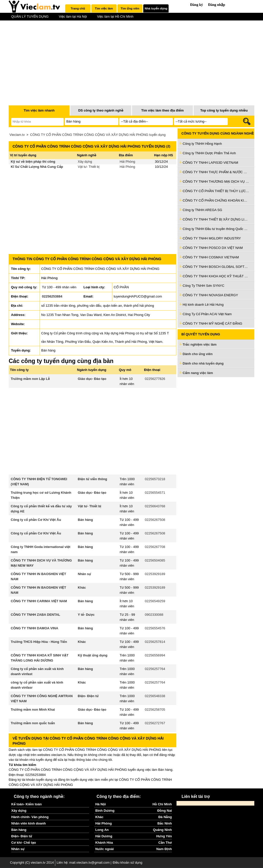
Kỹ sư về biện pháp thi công (33, 162)
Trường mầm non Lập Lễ (30, 379)
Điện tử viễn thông (92, 479)
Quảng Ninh (162, 830)
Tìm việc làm (104, 8)
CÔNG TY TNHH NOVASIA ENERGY (210, 295)
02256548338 (155, 696)
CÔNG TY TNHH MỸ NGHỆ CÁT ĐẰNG (212, 323)
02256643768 (155, 506)
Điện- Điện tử (88, 696)
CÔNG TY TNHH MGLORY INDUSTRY (212, 238)
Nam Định (164, 849)
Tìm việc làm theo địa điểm (162, 110)
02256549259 (155, 601)
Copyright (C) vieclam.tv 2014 (32, 862)
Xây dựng (85, 162)
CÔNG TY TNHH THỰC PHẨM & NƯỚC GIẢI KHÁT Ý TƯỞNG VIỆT (216, 172)
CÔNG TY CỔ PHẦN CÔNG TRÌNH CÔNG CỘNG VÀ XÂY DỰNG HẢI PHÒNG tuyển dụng (98, 135)
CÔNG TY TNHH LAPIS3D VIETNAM (210, 163)
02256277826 (155, 379)
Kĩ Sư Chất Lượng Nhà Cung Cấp (37, 167)
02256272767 (155, 723)
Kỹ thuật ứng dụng (93, 655)
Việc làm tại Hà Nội (73, 17)
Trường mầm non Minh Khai (33, 710)
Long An (102, 830)
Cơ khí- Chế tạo (24, 843)
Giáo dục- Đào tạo (92, 379)
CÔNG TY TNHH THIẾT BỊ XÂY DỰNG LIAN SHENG (216, 219)
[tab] (78, 8)
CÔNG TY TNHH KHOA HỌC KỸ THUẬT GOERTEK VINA (216, 276)
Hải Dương (104, 836)
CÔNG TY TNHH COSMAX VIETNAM (211, 257)
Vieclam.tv (17, 135)
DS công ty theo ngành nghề (101, 110)
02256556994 (155, 655)
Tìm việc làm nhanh (39, 110)
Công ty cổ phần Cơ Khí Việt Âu (36, 520)
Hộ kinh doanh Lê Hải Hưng (203, 305)
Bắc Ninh (165, 823)
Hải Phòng (128, 162)
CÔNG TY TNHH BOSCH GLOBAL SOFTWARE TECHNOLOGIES (216, 267)
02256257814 (155, 642)
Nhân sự (84, 574)
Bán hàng (85, 520)
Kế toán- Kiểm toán (26, 804)
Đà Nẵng (165, 817)
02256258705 (155, 710)
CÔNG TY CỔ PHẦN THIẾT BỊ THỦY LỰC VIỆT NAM (216, 191)
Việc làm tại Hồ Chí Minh (115, 17)
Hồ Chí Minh (162, 804)
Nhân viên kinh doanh (29, 823)
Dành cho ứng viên (198, 354)
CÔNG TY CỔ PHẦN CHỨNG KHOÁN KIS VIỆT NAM (216, 200)
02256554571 (155, 493)
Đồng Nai (165, 811)
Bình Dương (105, 811)
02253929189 (155, 574)
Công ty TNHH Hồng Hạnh (202, 144)
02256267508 (155, 520)
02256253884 (52, 296)
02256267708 (155, 547)
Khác (82, 587)
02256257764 (155, 669)
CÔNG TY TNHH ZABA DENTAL (35, 615)
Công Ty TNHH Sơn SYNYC (204, 286)
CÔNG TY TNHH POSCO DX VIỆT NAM (213, 248)
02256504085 (155, 560)
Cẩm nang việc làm (198, 373)
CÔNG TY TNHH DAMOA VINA (35, 628)
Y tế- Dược (86, 615)
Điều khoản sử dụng (127, 862)
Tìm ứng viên (130, 8)
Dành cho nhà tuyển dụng (203, 363)
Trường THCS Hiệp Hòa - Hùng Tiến (39, 642)
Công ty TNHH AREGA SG (202, 210)
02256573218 (155, 479)
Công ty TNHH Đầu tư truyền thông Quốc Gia (216, 229)
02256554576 (155, 628)
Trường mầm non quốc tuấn (33, 723)
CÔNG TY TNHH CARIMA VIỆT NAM (39, 601)
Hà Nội (101, 804)
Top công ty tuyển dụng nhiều (224, 110)
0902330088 (154, 615)
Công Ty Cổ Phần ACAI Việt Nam (207, 314)
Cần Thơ (165, 843)
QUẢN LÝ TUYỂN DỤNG (30, 17)
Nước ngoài (105, 849)
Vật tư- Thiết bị (89, 167)
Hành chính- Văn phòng (30, 817)
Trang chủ (78, 8)
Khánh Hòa (104, 843)
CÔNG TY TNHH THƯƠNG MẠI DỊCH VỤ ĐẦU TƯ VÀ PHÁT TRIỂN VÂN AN (216, 182)
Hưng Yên (164, 836)
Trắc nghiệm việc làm (203, 345)
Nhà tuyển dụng (156, 8)
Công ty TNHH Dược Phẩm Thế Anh (209, 153)
